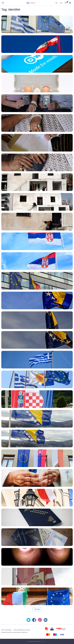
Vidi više (37, 609)
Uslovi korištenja (6, 630)
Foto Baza (44, 641)
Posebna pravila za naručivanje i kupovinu (14, 632)
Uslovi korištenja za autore (22, 630)
